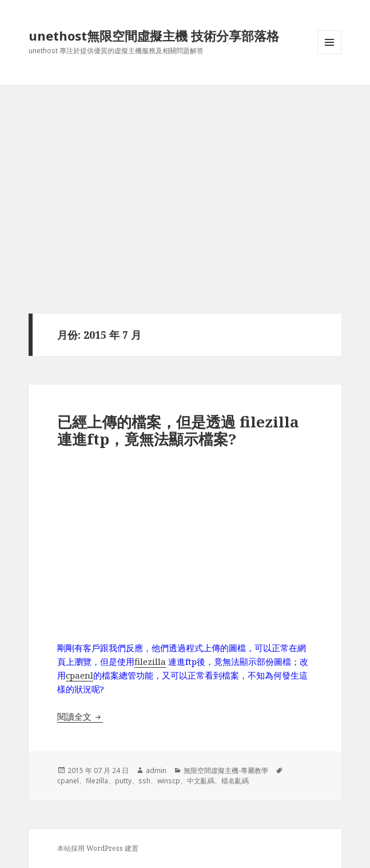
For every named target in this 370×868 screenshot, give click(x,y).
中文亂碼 (201, 781)
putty (123, 781)
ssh (144, 781)
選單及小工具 (329, 54)
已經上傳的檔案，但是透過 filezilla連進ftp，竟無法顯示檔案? (178, 430)
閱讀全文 (80, 716)
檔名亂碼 (235, 781)
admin (156, 770)
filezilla (150, 661)
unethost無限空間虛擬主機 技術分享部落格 (154, 35)
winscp (169, 781)
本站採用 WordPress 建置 (98, 848)
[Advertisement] (185, 171)
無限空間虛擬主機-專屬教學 (226, 770)
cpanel (68, 781)
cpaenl (79, 675)
